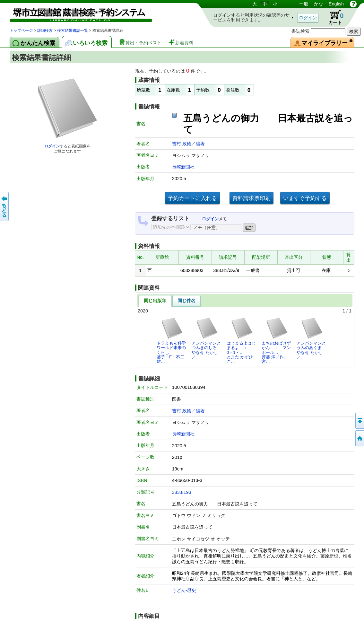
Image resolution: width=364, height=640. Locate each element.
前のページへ (5, 206)
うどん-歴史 (184, 590)
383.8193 (182, 492)
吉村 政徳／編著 (188, 144)
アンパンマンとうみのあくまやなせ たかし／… (311, 338)
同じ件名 (186, 301)
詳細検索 (45, 31)
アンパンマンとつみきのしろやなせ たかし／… (206, 338)
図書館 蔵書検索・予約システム (77, 14)
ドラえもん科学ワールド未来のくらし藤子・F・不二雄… (171, 340)
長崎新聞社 (183, 167)
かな (318, 4)
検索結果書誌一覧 (73, 31)
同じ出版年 (155, 301)
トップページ (21, 31)
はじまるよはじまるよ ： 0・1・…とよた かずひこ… (241, 340)
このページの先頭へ (359, 421)
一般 (304, 4)
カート (333, 17)
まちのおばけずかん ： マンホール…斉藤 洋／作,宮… (276, 340)
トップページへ (359, 438)
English (336, 4)
